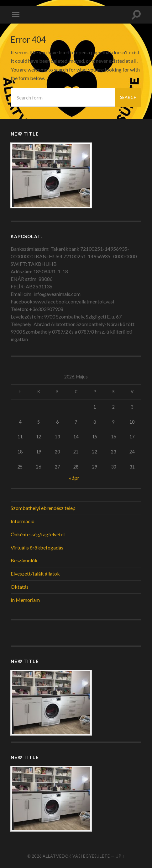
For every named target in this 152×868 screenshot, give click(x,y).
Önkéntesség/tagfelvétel (38, 534)
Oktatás (20, 587)
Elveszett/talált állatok (35, 573)
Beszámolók (24, 560)
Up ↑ (120, 856)
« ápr (74, 478)
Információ (23, 521)
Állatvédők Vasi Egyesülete (76, 856)
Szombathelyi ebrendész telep (43, 508)
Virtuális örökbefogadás (37, 547)
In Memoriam (25, 600)
